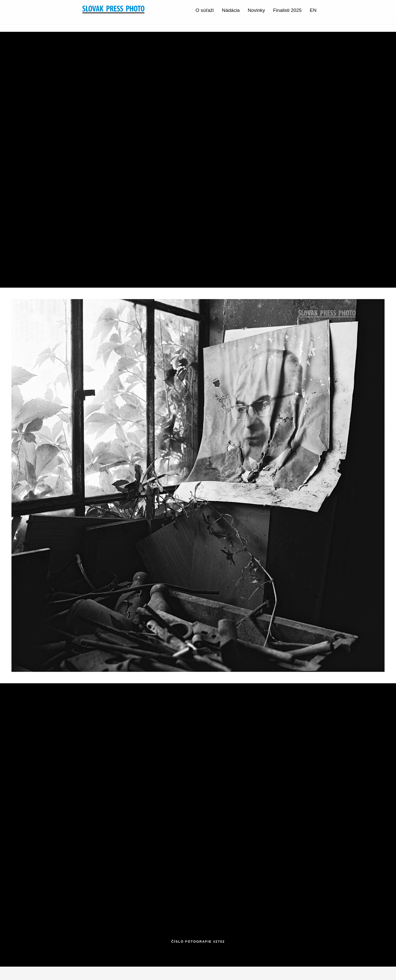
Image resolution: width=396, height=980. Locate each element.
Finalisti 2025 (287, 10)
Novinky (256, 10)
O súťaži (205, 10)
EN (313, 10)
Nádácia (231, 10)
